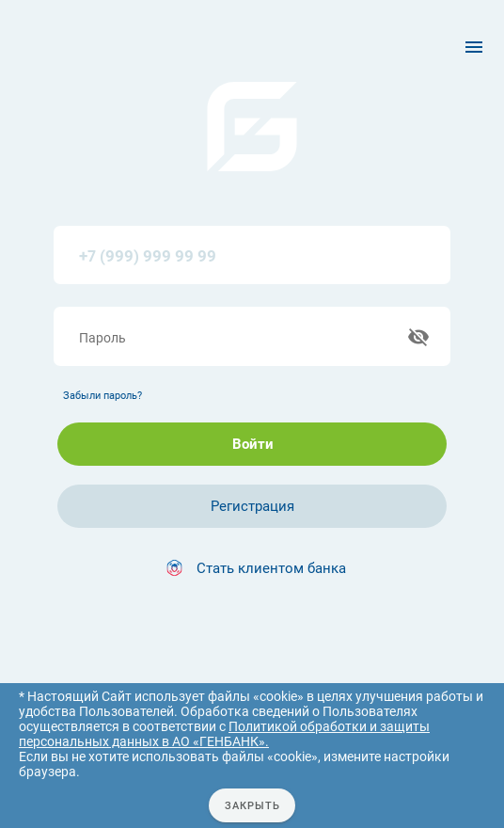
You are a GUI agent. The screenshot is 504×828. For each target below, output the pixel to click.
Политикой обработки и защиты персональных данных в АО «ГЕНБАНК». (224, 734)
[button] (252, 571)
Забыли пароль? (102, 398)
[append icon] (417, 339)
